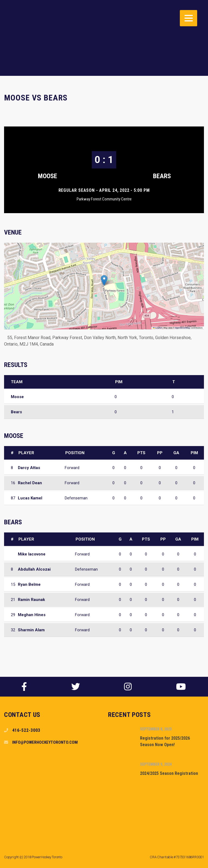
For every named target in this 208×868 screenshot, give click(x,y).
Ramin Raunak (31, 600)
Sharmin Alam (31, 630)
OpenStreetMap (182, 328)
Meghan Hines (32, 615)
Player (26, 453)
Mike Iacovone (32, 554)
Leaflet (157, 328)
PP (160, 453)
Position (75, 453)
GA (176, 453)
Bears (162, 176)
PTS (141, 453)
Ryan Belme (29, 584)
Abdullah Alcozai (34, 569)
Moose (48, 176)
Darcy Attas (29, 468)
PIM (194, 453)
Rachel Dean (30, 483)
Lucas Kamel (30, 498)
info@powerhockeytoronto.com (45, 742)
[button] (104, 280)
